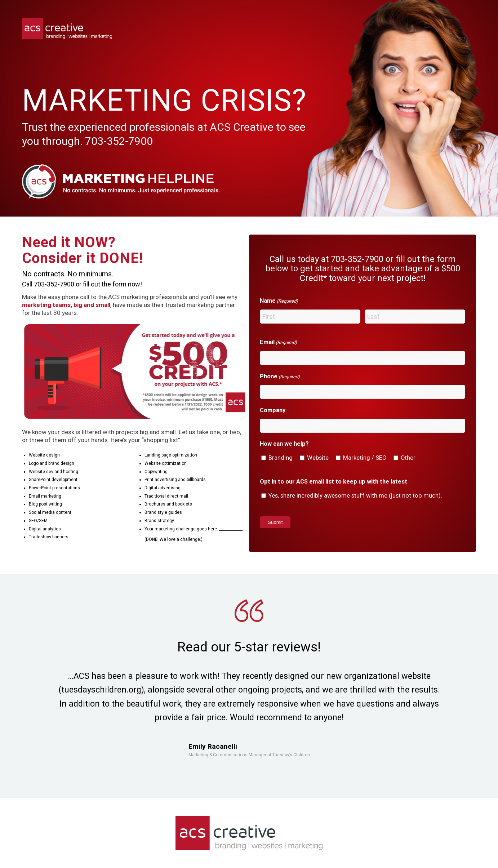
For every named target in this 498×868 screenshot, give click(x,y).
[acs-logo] (67, 28)
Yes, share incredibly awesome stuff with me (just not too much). (355, 496)
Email (278, 343)
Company (273, 410)
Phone (280, 377)
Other (408, 458)
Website (318, 458)
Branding (281, 458)
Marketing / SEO (365, 458)
